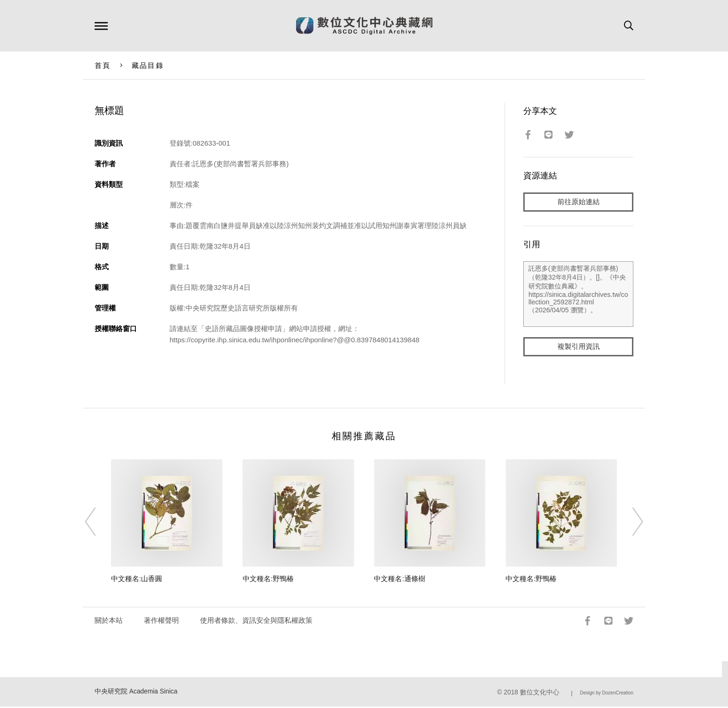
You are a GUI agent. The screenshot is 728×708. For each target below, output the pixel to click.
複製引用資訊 (579, 347)
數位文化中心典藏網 (364, 26)
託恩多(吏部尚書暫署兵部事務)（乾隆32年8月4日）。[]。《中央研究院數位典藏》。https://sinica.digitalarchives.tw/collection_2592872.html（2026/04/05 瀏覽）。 (578, 295)
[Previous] (99, 523)
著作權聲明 (161, 621)
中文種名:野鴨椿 (268, 579)
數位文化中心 (540, 693)
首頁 (103, 65)
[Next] (629, 523)
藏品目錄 (148, 65)
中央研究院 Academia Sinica (136, 692)
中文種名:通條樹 (399, 579)
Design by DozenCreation (607, 694)
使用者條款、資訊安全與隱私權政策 (256, 621)
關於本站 (109, 621)
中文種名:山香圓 (137, 579)
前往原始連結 (579, 202)
